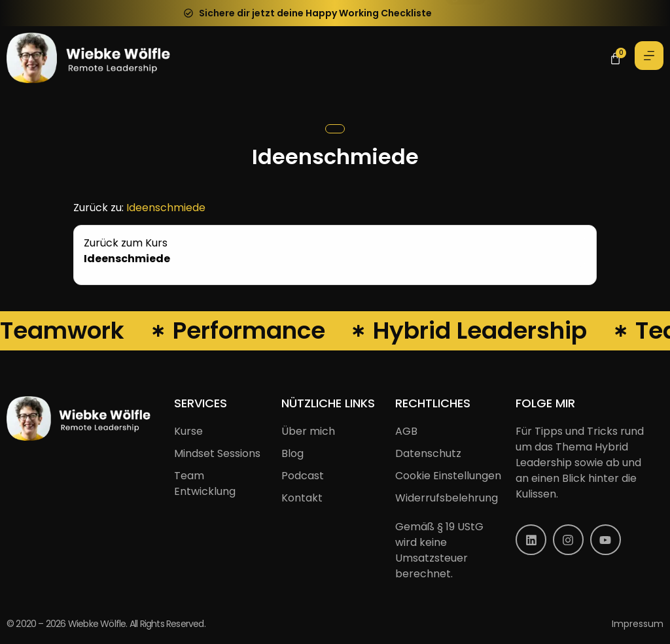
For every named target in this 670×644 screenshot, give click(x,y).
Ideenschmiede (166, 208)
